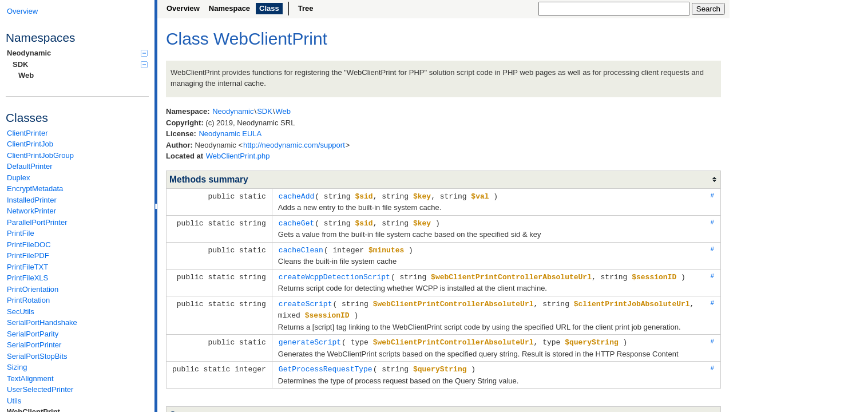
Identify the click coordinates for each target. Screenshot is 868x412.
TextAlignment (30, 379)
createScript (306, 301)
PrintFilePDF (28, 255)
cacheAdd (296, 196)
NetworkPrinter (31, 211)
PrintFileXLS (27, 278)
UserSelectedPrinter (40, 389)
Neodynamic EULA (230, 134)
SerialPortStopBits (37, 356)
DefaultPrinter (29, 166)
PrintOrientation (33, 289)
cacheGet (296, 222)
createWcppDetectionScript (334, 275)
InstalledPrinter (32, 200)
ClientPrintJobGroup (40, 155)
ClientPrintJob (30, 144)
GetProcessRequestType (326, 365)
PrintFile (21, 233)
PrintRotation (28, 300)
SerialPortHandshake (42, 322)
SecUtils (21, 312)
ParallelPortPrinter (37, 222)
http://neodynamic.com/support (294, 145)
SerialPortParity (33, 334)
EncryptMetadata (35, 189)
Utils (14, 401)
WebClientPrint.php (238, 156)
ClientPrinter (27, 133)
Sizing (17, 367)
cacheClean (301, 248)
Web (26, 75)
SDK (80, 64)
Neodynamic (77, 53)
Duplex (18, 178)
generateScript (310, 338)
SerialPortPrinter (34, 345)
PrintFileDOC (29, 245)
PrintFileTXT (27, 267)
